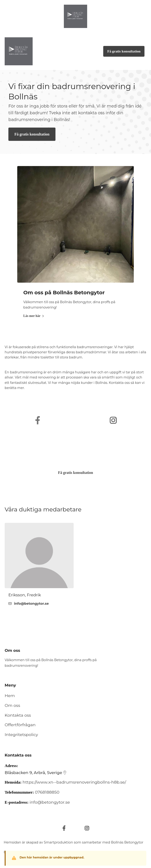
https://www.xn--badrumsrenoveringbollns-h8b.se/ (74, 782)
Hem (10, 696)
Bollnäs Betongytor (127, 842)
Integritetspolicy (21, 734)
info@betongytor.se (50, 802)
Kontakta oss (18, 715)
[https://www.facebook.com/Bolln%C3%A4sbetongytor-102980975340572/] (38, 420)
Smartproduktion (58, 842)
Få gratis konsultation (32, 134)
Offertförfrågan (20, 725)
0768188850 (47, 792)
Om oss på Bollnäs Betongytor (64, 293)
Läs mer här (34, 316)
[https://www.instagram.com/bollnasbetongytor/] (113, 420)
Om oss (12, 705)
